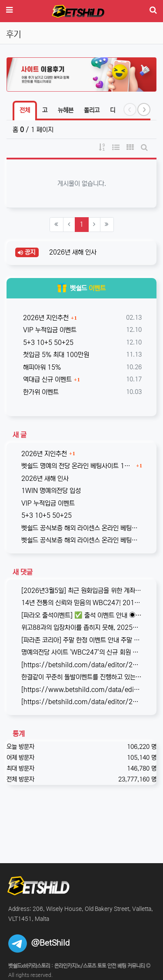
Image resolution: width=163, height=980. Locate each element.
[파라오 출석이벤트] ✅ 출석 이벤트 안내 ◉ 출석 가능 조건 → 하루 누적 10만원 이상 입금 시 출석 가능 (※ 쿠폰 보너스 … (81, 615)
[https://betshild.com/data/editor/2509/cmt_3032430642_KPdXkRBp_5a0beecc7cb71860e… (81, 665)
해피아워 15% (41, 367)
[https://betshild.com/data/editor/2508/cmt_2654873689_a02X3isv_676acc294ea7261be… (81, 702)
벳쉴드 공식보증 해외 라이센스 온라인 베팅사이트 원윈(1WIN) (81, 528)
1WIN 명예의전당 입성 (51, 491)
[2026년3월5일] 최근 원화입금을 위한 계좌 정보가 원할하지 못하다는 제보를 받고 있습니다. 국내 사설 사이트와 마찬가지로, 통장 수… (81, 591)
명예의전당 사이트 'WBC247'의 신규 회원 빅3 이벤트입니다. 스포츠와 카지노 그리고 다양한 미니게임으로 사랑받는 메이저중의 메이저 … (81, 652)
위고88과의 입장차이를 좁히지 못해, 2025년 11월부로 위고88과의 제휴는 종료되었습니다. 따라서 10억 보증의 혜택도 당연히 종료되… (81, 627)
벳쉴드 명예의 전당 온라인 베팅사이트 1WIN (78, 466)
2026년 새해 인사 (72, 252)
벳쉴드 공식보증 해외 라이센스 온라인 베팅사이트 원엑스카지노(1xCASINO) (81, 540)
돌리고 (92, 110)
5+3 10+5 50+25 (47, 343)
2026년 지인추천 (45, 318)
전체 (25, 110)
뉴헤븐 (66, 110)
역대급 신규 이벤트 (47, 379)
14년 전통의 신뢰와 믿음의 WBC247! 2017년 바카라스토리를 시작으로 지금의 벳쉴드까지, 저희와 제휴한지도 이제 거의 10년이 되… (81, 603)
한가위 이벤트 (40, 392)
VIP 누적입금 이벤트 (49, 330)
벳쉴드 (81, 288)
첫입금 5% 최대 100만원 (55, 355)
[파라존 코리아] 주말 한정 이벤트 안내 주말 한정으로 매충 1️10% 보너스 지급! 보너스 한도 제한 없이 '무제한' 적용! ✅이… (81, 640)
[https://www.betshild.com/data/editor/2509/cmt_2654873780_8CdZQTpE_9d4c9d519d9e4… (81, 690)
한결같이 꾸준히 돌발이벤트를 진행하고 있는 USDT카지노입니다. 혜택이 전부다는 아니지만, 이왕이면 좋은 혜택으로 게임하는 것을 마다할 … (81, 677)
